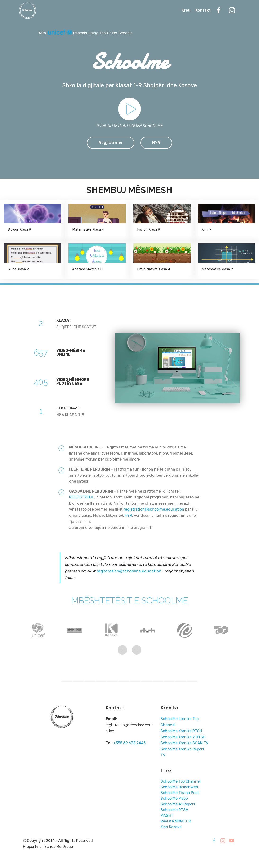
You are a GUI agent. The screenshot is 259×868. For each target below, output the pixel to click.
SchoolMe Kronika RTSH (181, 731)
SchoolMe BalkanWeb (179, 787)
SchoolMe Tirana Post (180, 793)
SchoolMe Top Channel (181, 782)
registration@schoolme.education (154, 509)
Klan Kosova (171, 827)
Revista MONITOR (176, 821)
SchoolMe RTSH (174, 810)
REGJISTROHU (82, 497)
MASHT (167, 816)
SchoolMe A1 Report (178, 804)
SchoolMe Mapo (174, 799)
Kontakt (203, 11)
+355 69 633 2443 (129, 743)
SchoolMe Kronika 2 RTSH (183, 737)
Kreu (186, 11)
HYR (157, 143)
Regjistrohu (111, 143)
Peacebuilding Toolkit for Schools (103, 33)
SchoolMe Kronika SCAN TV (184, 743)
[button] (122, 650)
